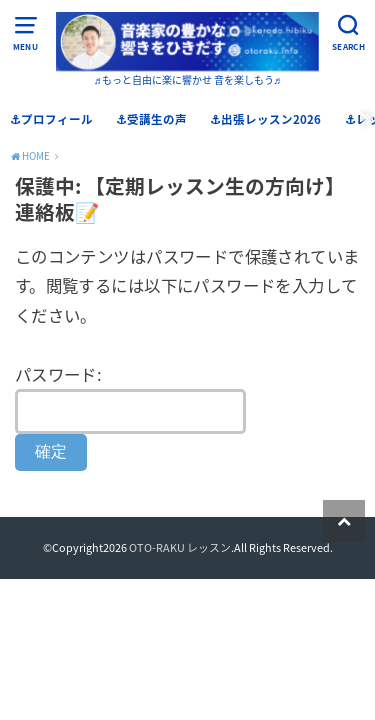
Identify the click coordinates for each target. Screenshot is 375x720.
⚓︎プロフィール (51, 119)
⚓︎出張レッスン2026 (265, 119)
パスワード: (130, 398)
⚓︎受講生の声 (151, 119)
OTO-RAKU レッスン (180, 547)
